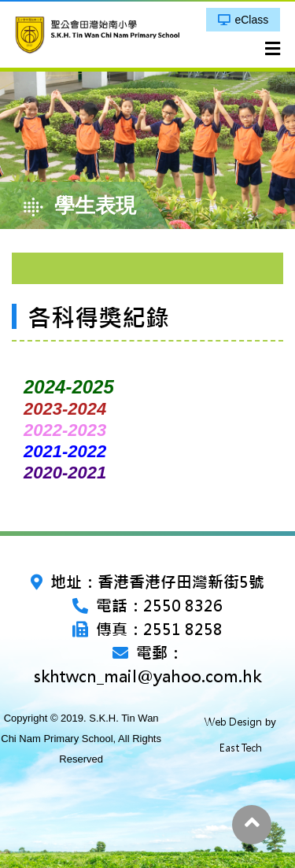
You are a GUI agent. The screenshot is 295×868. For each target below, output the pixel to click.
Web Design (233, 722)
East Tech (241, 748)
